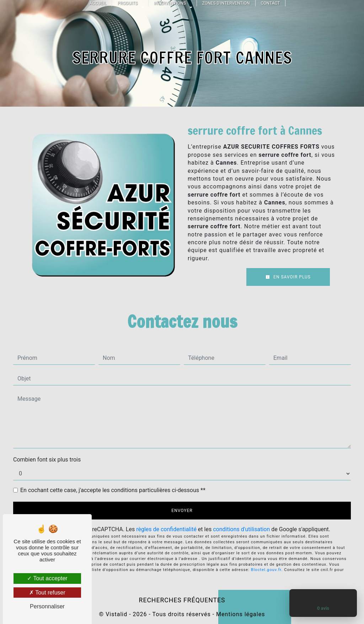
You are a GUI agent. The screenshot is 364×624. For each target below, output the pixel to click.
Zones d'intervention (226, 3)
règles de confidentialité (166, 529)
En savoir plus (288, 277)
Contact (271, 3)
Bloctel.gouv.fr (266, 570)
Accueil (98, 3)
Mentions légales (240, 614)
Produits (127, 3)
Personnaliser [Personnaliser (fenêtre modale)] (47, 606)
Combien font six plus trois (47, 460)
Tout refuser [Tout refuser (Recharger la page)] (47, 593)
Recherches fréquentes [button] (182, 600)
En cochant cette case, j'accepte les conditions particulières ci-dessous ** (113, 490)
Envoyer (182, 511)
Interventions (170, 3)
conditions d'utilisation (241, 529)
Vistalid (116, 614)
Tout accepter (47, 578)
